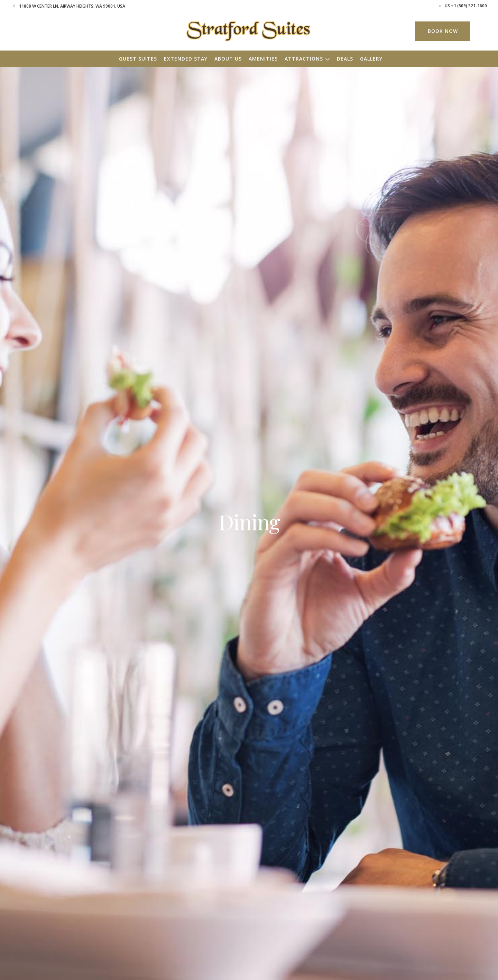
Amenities (263, 59)
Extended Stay (186, 59)
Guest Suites (138, 59)
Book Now (443, 31)
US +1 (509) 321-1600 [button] (466, 6)
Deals (345, 59)
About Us (228, 59)
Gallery (371, 59)
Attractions (304, 59)
